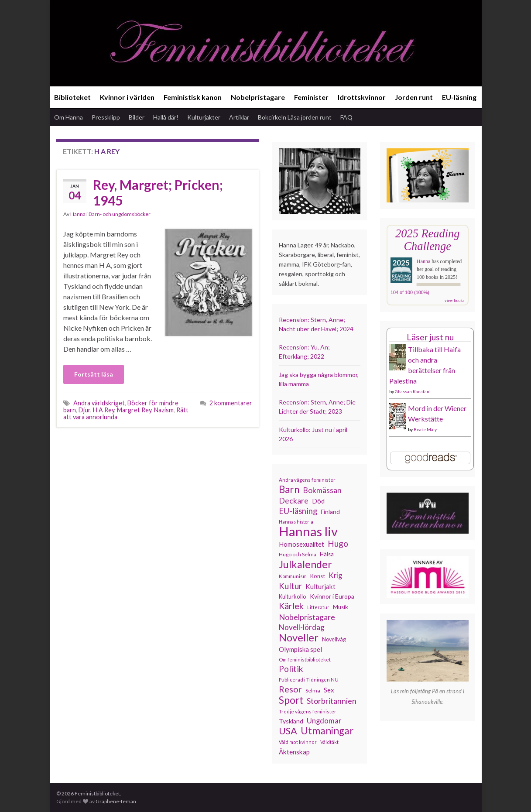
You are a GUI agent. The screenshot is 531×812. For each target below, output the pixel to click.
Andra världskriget (99, 403)
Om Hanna (69, 117)
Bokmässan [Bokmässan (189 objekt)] (322, 490)
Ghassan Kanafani (413, 391)
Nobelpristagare (258, 97)
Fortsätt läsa (94, 374)
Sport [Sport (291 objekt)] (291, 700)
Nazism (164, 410)
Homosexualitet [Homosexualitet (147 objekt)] (301, 544)
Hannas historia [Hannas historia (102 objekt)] (296, 522)
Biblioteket (72, 97)
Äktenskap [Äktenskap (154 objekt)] (294, 752)
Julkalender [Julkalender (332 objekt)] (305, 564)
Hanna (78, 214)
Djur (84, 410)
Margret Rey (134, 410)
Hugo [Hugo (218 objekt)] (338, 544)
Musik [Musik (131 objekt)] (341, 607)
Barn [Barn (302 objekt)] (289, 490)
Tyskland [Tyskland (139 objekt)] (291, 721)
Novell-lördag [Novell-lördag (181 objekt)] (302, 627)
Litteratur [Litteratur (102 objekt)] (318, 607)
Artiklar (239, 117)
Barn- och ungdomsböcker (120, 214)
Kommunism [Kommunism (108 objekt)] (293, 576)
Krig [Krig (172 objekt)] (335, 576)
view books (455, 300)
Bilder (137, 117)
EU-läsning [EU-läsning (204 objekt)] (298, 511)
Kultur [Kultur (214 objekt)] (290, 586)
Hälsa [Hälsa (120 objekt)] (327, 554)
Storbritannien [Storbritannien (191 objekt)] (332, 701)
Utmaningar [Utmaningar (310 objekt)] (327, 731)
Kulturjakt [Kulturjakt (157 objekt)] (320, 586)
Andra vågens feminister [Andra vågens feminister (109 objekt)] (307, 480)
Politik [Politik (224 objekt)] (291, 669)
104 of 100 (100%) (410, 292)
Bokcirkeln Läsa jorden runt (295, 117)
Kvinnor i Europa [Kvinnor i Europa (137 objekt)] (332, 596)
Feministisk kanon (193, 97)
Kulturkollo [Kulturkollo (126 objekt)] (293, 596)
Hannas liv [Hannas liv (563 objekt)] (308, 531)
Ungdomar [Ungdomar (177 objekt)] (324, 721)
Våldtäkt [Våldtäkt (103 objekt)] (329, 742)
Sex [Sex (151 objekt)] (329, 690)
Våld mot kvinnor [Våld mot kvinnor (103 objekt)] (298, 742)
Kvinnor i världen (127, 97)
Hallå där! (166, 117)
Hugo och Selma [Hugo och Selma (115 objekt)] (298, 554)
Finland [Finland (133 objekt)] (330, 512)
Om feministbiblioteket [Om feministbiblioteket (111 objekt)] (305, 659)
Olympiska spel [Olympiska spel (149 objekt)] (300, 649)
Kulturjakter (204, 117)
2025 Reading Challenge (427, 240)
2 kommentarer (231, 403)
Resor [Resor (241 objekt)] (290, 689)
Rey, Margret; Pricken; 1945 (158, 192)
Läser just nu (430, 337)
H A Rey (104, 410)
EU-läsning (459, 97)
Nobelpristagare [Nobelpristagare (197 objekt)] (307, 617)
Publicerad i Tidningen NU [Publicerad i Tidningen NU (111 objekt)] (309, 679)
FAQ (346, 117)
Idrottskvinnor (362, 97)
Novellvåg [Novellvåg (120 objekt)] (334, 639)
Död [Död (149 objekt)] (318, 501)
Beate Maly (425, 429)
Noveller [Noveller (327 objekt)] (299, 637)
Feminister (311, 97)
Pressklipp (106, 117)
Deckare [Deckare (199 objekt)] (294, 500)
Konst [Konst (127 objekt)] (318, 576)
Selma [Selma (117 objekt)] (313, 690)
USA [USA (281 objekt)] (288, 731)
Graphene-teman (116, 801)
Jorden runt (414, 97)
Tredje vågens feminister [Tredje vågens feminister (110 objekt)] (308, 711)
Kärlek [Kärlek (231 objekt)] (291, 606)
